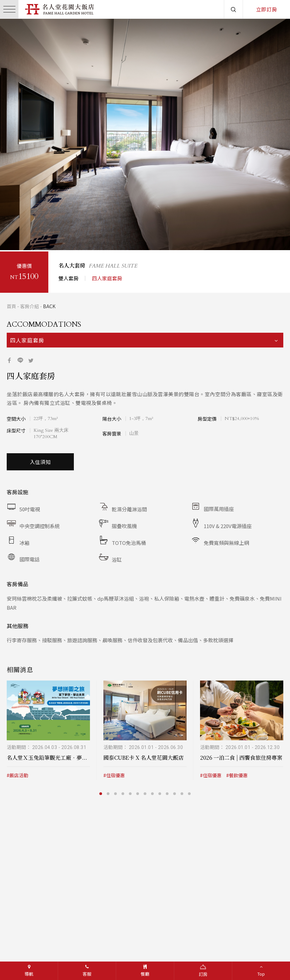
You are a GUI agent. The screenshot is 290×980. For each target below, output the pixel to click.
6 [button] (138, 792)
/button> (11, 134)
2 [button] (37, 234)
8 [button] (153, 792)
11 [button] (175, 792)
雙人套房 (68, 277)
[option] (145, 134)
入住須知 (40, 460)
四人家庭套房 (107, 277)
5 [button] (59, 234)
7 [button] (146, 792)
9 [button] (160, 792)
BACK (49, 305)
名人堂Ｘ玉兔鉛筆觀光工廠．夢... (47, 756)
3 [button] (44, 234)
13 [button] (190, 792)
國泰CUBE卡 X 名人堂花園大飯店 (143, 756)
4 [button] (52, 234)
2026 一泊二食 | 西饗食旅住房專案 (241, 756)
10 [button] (168, 792)
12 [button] (183, 792)
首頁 (11, 305)
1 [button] (30, 234)
